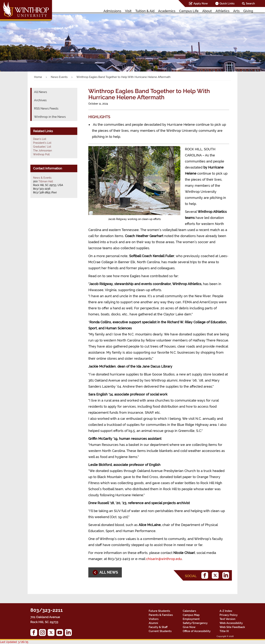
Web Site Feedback (232, 627)
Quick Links (227, 3)
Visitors (154, 619)
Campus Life (189, 11)
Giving (248, 11)
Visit (128, 11)
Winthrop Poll (41, 154)
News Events (59, 77)
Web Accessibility (231, 623)
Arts (236, 11)
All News (40, 92)
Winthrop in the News (50, 117)
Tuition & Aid (145, 11)
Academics (167, 11)
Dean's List (40, 139)
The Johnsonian (43, 151)
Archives (40, 100)
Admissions (112, 11)
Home (38, 77)
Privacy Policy (229, 615)
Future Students (159, 611)
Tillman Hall (46, 181)
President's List (42, 143)
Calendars (189, 611)
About (207, 11)
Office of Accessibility (197, 631)
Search (250, 3)
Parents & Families (161, 615)
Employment (191, 619)
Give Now (189, 627)
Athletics (222, 11)
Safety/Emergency (195, 623)
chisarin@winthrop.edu (164, 559)
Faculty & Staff (158, 627)
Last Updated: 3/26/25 (14, 642)
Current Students (160, 631)
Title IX (224, 631)
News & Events (42, 178)
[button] (20, 39)
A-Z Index (226, 611)
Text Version (227, 619)
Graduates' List (42, 147)
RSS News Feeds (46, 108)
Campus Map (191, 615)
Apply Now (201, 3)
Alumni (153, 623)
